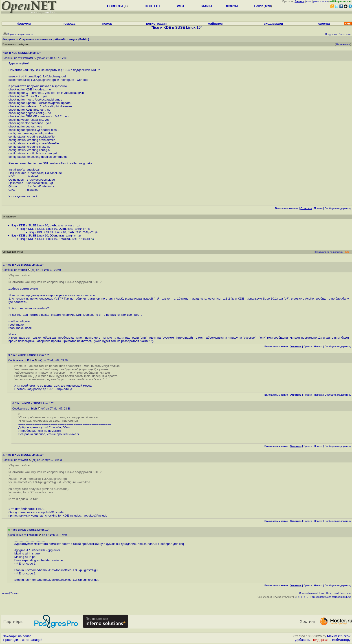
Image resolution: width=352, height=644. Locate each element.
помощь (69, 24)
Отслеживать (343, 44)
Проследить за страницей (23, 640)
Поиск (258, 6)
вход (309, 1)
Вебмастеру (341, 640)
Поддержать (321, 640)
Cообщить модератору (338, 208)
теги (268, 6)
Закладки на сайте (17, 636)
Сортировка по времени (329, 252)
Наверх (318, 346)
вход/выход (273, 24)
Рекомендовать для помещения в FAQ (331, 597)
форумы (24, 24)
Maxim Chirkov (339, 636)
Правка (318, 208)
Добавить (302, 640)
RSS (348, 252)
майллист (216, 24)
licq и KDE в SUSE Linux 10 (30, 225)
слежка (324, 24)
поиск (107, 24)
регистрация (321, 1)
